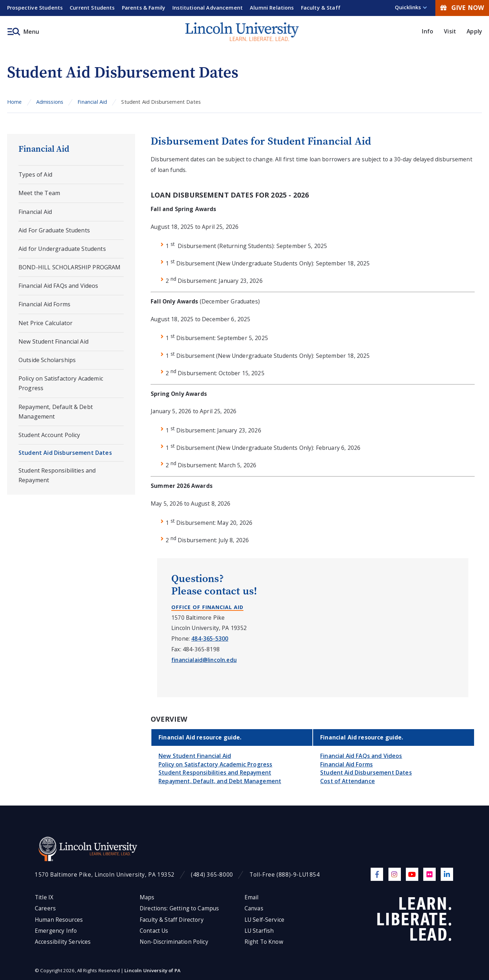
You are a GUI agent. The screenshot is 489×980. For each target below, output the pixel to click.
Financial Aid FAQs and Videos (58, 286)
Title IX (44, 897)
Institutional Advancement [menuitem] (208, 8)
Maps (147, 897)
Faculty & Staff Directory (172, 920)
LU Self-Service (264, 920)
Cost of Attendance (348, 781)
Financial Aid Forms (44, 304)
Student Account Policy (49, 435)
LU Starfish (259, 931)
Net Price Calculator (45, 323)
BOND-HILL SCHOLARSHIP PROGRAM (70, 267)
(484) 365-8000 (212, 875)
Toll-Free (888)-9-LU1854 (285, 875)
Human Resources (59, 920)
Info (428, 31)
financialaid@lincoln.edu (204, 660)
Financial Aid (92, 102)
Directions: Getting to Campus (179, 908)
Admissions (50, 102)
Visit (450, 31)
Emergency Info (56, 931)
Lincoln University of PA (152, 970)
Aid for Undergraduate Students (62, 249)
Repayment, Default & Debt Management (56, 412)
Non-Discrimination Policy (174, 942)
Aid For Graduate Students (54, 230)
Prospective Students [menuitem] (35, 8)
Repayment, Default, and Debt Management (220, 781)
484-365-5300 (210, 639)
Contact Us (154, 931)
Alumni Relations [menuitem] (272, 8)
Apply (474, 31)
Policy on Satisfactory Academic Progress (61, 383)
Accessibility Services (63, 942)
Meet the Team (39, 193)
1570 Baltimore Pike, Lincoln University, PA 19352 (105, 875)
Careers (45, 908)
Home (15, 102)
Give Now (462, 7)
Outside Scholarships (47, 360)
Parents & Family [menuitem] (144, 8)
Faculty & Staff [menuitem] (321, 8)
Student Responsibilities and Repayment (57, 475)
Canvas (254, 908)
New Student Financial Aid (53, 341)
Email (252, 897)
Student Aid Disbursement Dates (65, 453)
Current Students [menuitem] (92, 8)
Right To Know (264, 942)
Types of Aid (35, 174)
